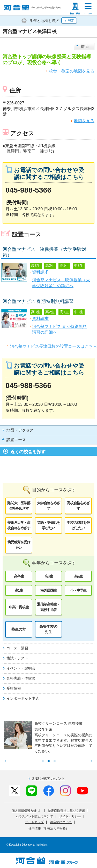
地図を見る (84, 121)
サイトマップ (34, 822)
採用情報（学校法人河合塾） (49, 829)
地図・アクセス (20, 430)
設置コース (16, 440)
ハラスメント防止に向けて (34, 816)
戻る (85, 46)
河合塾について (61, 822)
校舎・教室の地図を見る (72, 71)
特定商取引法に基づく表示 (66, 811)
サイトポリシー (70, 816)
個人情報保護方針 (26, 811)
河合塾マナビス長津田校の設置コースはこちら (54, 346)
